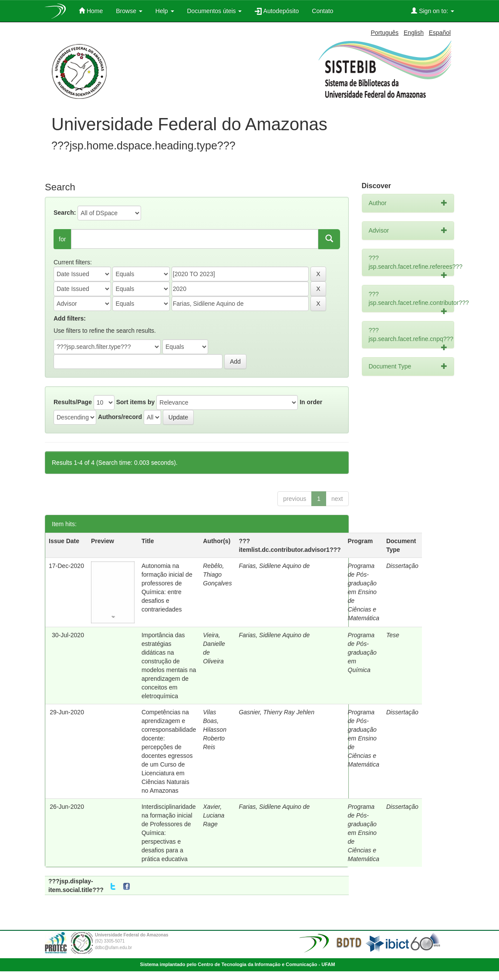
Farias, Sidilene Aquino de (274, 566)
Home (91, 11)
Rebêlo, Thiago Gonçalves (217, 574)
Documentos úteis (215, 11)
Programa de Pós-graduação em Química (362, 652)
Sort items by (136, 402)
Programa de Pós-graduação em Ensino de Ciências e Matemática (364, 592)
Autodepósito (277, 11)
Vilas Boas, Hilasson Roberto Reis (215, 730)
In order (311, 402)
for (62, 239)
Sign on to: (433, 11)
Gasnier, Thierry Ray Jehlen (276, 712)
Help (165, 11)
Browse (129, 11)
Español (440, 33)
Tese (393, 635)
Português (385, 33)
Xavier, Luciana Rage (214, 815)
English (414, 33)
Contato (322, 11)
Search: (65, 213)
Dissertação (402, 566)
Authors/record (120, 417)
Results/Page (73, 402)
